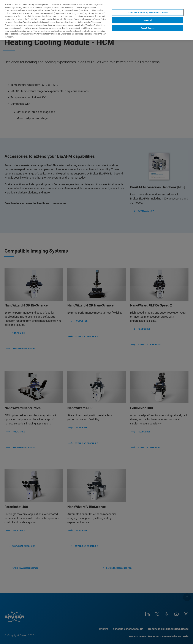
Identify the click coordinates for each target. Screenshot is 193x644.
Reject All (148, 20)
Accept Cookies (148, 28)
